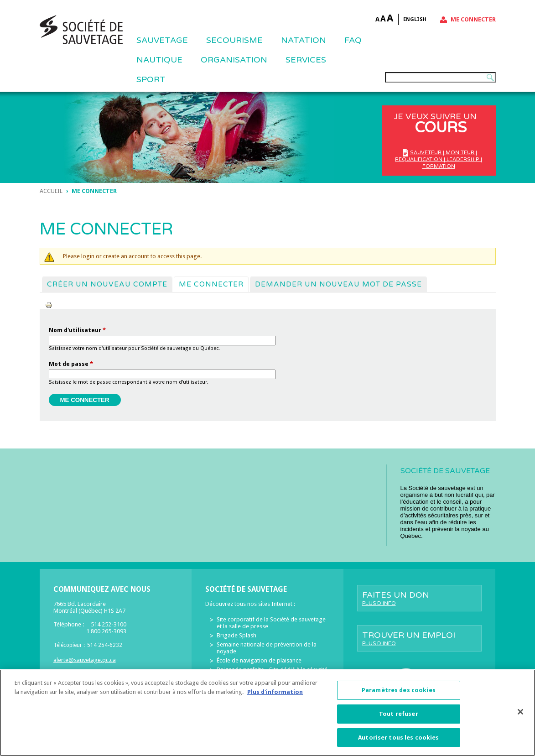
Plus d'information (275, 697)
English (415, 19)
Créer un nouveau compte (107, 284)
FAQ (353, 40)
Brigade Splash (236, 635)
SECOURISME (234, 40)
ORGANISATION (234, 60)
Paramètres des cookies (399, 696)
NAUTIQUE (159, 60)
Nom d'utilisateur (77, 330)
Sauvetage (162, 40)
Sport (151, 79)
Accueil (51, 191)
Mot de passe (71, 364)
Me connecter (473, 19)
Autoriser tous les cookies (398, 743)
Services (306, 60)
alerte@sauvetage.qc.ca (85, 660)
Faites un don (419, 598)
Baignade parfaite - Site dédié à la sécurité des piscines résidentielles (272, 673)
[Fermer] (520, 717)
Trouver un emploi (419, 638)
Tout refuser (399, 719)
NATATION (304, 40)
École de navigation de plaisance (259, 660)
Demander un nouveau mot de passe (338, 284)
